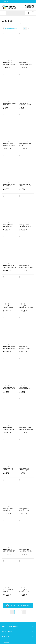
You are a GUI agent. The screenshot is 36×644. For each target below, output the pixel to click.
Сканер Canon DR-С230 (25, 144)
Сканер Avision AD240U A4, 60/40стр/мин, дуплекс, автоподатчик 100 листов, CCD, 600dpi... (9, 510)
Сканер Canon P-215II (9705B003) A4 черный (10, 550)
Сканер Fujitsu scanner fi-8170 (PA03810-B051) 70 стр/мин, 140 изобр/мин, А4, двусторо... (26, 591)
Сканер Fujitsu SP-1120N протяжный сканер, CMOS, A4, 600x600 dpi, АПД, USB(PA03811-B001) (26, 185)
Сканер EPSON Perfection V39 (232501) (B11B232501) (8, 226)
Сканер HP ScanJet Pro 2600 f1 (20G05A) (26, 428)
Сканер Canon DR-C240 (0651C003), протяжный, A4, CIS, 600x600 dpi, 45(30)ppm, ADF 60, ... (10, 266)
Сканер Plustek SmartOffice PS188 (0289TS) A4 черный (26, 550)
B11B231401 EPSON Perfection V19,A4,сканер (10, 104)
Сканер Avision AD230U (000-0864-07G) (9, 144)
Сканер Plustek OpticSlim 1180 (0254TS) (24, 510)
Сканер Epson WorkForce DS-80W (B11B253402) (9, 428)
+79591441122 (29, 8)
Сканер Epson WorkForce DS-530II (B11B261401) (26, 388)
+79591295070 (29, 6)
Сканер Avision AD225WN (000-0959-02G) (24, 469)
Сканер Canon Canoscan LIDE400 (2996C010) (25, 104)
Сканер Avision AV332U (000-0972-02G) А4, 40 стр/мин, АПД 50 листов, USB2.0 (26, 266)
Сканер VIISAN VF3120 (8, 591)
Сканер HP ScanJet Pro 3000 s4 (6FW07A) (9, 185)
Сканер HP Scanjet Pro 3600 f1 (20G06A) (26, 307)
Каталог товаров (1, 13)
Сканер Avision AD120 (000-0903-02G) (25, 226)
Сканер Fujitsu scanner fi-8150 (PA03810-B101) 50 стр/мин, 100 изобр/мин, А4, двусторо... (26, 347)
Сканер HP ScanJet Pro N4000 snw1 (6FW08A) (9, 347)
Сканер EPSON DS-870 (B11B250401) (10, 388)
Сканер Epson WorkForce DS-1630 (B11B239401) (26, 63)
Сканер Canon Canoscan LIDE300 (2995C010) (9, 63)
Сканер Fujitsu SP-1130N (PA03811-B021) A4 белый (9, 307)
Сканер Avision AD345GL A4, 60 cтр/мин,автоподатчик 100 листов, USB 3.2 (10, 469)
